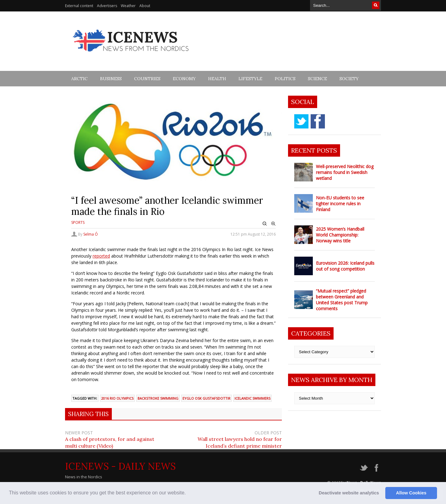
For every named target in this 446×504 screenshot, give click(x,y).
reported (101, 256)
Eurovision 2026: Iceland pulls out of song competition (345, 266)
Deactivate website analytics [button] (349, 493)
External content (79, 6)
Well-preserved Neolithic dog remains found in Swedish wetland (345, 172)
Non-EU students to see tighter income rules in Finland (340, 204)
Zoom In (273, 224)
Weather (128, 6)
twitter (301, 121)
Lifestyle (250, 79)
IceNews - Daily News (120, 466)
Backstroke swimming (158, 398)
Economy (184, 79)
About (145, 6)
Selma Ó (91, 234)
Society (349, 79)
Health (217, 79)
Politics (285, 79)
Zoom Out (265, 224)
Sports (78, 222)
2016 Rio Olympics (117, 398)
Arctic (79, 79)
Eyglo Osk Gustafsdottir (206, 398)
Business (111, 79)
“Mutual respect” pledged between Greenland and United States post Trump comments (342, 300)
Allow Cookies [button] (411, 493)
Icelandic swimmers (252, 398)
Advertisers (107, 6)
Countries (147, 79)
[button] (188, 493)
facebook (318, 121)
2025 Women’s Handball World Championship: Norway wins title (340, 235)
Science (317, 79)
